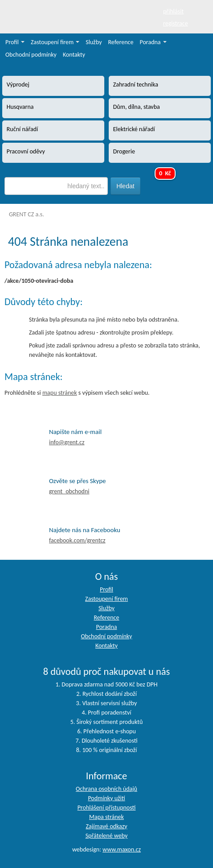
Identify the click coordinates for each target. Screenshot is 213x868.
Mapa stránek (106, 817)
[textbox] (56, 186)
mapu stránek (60, 393)
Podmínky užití (106, 798)
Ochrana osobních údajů (106, 789)
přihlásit (173, 11)
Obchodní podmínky (31, 55)
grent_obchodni (69, 491)
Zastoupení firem (55, 42)
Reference (121, 42)
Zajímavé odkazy (106, 826)
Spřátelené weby (107, 836)
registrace (176, 23)
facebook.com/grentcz (77, 540)
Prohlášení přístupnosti (107, 808)
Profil (15, 42)
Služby (94, 42)
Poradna (153, 42)
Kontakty (74, 55)
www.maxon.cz (122, 849)
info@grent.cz (67, 442)
